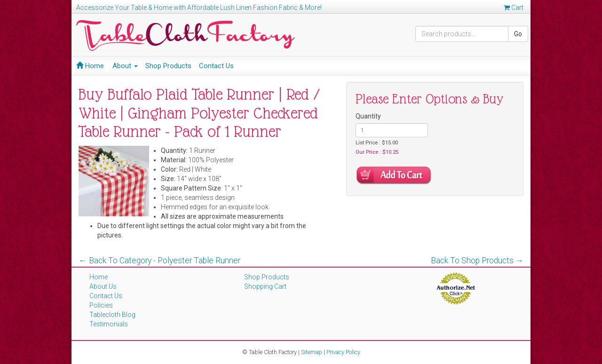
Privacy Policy (343, 352)
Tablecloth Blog (112, 315)
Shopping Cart (265, 286)
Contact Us (216, 66)
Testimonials (109, 324)
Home (90, 66)
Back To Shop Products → (477, 261)
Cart (514, 8)
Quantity (368, 116)
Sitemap (312, 352)
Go (518, 34)
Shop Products (168, 66)
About (125, 66)
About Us (103, 286)
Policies (101, 305)
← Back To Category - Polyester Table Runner (159, 261)
